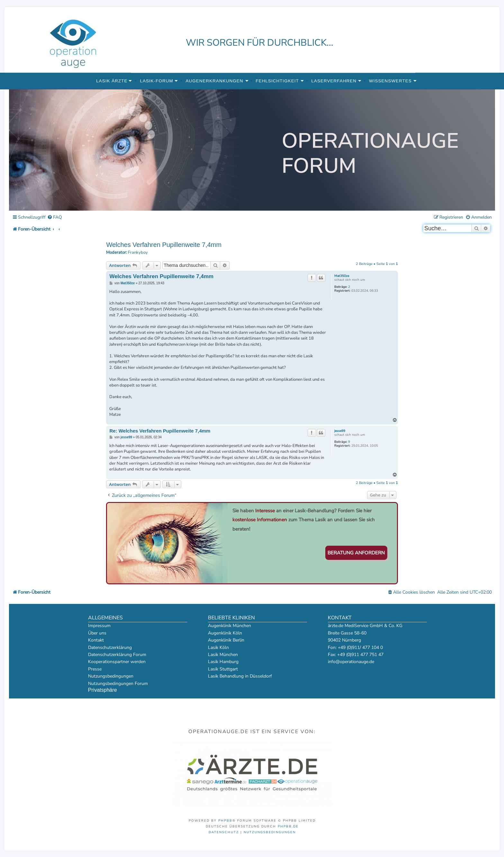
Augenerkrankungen (215, 81)
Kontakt (96, 640)
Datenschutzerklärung (110, 647)
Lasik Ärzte (112, 81)
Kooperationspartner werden (117, 662)
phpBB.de (288, 826)
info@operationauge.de (351, 662)
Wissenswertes (390, 81)
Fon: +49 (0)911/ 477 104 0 (355, 647)
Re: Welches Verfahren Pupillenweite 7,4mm (160, 431)
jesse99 (340, 431)
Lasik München (223, 655)
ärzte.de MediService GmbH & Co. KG (365, 626)
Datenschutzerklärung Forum (117, 655)
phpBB (225, 821)
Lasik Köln (218, 647)
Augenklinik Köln (225, 633)
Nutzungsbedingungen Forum (118, 684)
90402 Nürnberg (344, 640)
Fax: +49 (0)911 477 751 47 (356, 655)
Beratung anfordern (356, 553)
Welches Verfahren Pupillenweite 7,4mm (164, 245)
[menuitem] (55, 218)
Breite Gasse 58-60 (347, 633)
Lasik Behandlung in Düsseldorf (240, 676)
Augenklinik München (230, 626)
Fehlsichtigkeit (277, 81)
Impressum (99, 626)
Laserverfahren (334, 81)
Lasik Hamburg (223, 662)
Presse (95, 669)
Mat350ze (342, 276)
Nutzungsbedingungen (111, 676)
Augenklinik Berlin (226, 640)
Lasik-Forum (156, 81)
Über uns (97, 633)
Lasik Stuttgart (223, 669)
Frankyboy (138, 253)
